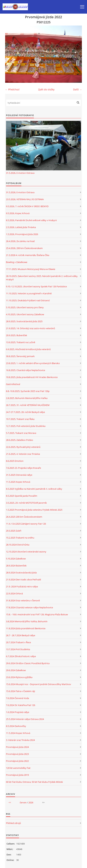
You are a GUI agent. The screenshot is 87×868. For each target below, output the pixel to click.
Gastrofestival (13, 384)
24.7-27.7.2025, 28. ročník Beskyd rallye (25, 412)
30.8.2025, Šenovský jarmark (20, 356)
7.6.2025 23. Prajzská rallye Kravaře (23, 468)
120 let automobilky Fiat (18, 768)
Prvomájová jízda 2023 (17, 754)
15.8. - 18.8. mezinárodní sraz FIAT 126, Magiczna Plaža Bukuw (37, 614)
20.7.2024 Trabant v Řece (18, 642)
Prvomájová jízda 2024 (17, 747)
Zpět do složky (46, 89)
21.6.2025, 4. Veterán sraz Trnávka (23, 454)
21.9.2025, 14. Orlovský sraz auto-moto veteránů (30, 328)
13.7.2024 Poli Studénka (18, 649)
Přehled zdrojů (13, 823)
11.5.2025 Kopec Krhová (18, 482)
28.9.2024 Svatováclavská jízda (21, 573)
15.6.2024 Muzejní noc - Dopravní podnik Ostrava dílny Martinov (39, 684)
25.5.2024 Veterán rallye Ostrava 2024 (25, 719)
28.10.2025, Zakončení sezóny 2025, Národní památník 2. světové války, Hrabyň (42, 278)
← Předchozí (12, 89)
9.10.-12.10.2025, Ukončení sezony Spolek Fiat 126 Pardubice (36, 286)
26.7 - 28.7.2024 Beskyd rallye (21, 635)
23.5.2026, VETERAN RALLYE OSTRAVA (25, 199)
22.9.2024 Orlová (14, 593)
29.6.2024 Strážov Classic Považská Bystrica (28, 663)
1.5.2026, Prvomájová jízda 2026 (22, 234)
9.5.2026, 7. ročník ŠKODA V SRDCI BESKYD (27, 206)
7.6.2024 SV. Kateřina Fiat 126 (21, 705)
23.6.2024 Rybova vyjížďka (19, 677)
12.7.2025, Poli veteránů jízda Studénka (26, 426)
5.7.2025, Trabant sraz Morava (21, 433)
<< (10, 802)
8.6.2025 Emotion (15, 461)
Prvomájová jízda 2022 (17, 761)
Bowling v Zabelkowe (17, 262)
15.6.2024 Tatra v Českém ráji (20, 691)
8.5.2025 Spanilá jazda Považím (22, 496)
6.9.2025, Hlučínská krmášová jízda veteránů (28, 349)
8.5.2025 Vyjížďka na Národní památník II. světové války (34, 489)
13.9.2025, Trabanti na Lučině (21, 342)
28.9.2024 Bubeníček (16, 566)
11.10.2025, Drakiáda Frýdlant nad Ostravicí (28, 300)
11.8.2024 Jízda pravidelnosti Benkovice (26, 628)
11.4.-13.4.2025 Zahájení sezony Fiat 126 (26, 524)
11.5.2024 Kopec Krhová (18, 733)
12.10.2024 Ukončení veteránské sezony (26, 552)
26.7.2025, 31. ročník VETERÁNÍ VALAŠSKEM (28, 405)
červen (23, 802)
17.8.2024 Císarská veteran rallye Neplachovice (29, 607)
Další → (77, 89)
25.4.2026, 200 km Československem (24, 248)
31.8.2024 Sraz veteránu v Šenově (23, 600)
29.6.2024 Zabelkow (16, 670)
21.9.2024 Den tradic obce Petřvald (23, 580)
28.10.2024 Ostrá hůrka (18, 545)
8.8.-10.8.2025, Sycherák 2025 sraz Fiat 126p (28, 391)
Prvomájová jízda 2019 (17, 775)
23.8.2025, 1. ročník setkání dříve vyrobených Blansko (33, 363)
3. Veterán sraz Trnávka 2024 (20, 740)
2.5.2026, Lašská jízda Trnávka (21, 227)
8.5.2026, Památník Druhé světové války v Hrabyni (31, 220)
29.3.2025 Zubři (14, 531)
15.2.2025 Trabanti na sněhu (20, 538)
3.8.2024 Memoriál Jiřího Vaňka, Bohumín (27, 621)
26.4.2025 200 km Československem (24, 517)
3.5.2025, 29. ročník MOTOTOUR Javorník (26, 503)
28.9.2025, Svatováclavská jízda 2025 (24, 321)
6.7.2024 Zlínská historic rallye (21, 656)
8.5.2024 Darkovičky (16, 726)
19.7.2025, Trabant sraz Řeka (20, 419)
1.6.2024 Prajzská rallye (18, 712)
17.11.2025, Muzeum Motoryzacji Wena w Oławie (31, 269)
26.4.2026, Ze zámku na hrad (20, 241)
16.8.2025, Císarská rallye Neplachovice (26, 370)
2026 (31, 802)
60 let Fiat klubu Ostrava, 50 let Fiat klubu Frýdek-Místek (34, 782)
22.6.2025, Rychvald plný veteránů (23, 447)
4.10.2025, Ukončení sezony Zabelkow (25, 314)
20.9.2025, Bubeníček (17, 335)
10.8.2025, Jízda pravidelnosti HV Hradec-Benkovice (32, 377)
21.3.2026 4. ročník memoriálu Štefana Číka (28, 255)
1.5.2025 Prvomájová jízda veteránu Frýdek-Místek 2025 (34, 510)
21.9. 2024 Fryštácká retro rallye (22, 586)
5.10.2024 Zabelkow (16, 559)
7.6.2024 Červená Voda (17, 698)
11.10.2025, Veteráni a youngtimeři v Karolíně (29, 293)
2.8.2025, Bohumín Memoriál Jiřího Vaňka (27, 398)
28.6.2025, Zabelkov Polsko (20, 440)
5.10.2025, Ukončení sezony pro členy (25, 307)
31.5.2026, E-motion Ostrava (20, 173)
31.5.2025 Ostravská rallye (19, 475)
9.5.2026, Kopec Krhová (18, 213)
